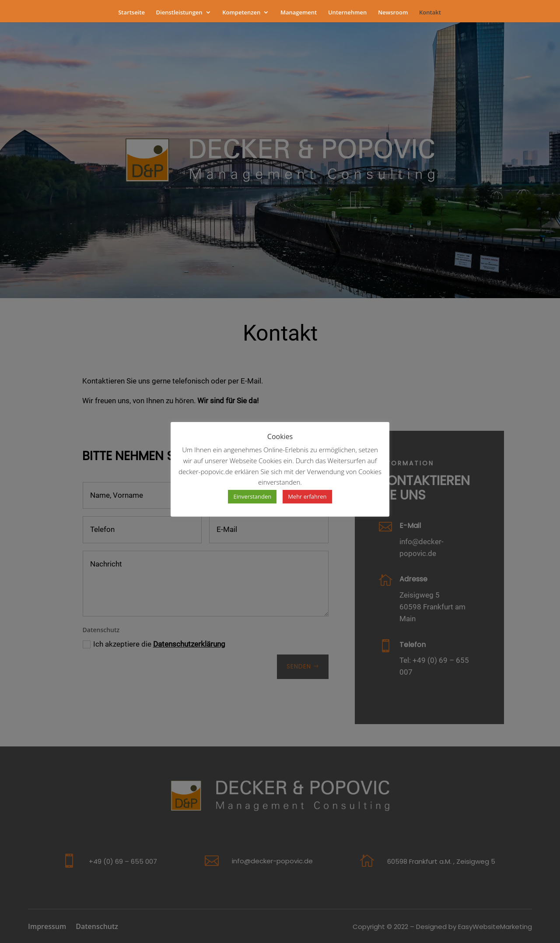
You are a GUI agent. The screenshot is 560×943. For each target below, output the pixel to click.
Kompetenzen (241, 13)
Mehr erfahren (307, 496)
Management (299, 13)
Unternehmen (347, 13)
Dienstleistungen (179, 13)
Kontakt (430, 13)
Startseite (131, 13)
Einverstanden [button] (252, 496)
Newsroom (393, 13)
